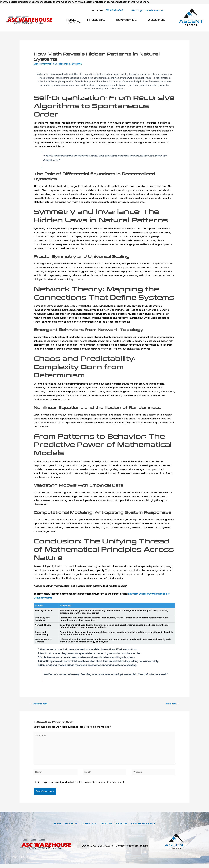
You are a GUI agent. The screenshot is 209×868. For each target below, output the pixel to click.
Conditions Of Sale (146, 827)
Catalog (74, 22)
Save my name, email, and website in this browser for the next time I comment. (81, 786)
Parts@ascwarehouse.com (148, 10)
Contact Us (126, 20)
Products (96, 20)
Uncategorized (64, 64)
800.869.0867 (90, 850)
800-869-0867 (114, 10)
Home (71, 20)
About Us (157, 20)
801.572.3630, (108, 850)
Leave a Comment (44, 64)
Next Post (172, 704)
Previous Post (39, 704)
